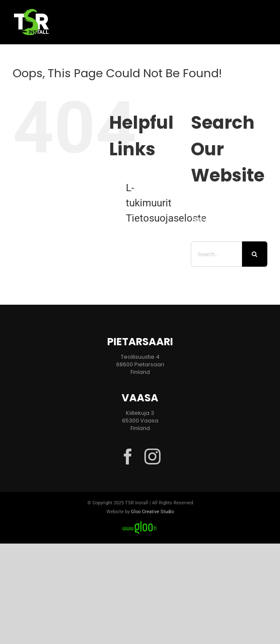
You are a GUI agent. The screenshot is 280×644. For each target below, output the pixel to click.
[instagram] (152, 457)
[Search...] (216, 254)
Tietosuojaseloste (166, 218)
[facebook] (128, 457)
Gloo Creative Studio (152, 512)
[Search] (255, 254)
